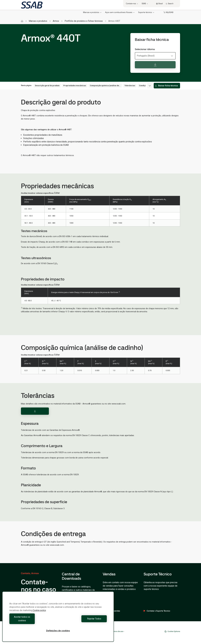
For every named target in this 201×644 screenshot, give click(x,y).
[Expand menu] (150, 86)
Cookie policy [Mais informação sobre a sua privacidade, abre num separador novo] (39, 614)
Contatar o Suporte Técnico (157, 611)
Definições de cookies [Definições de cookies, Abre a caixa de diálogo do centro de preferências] (58, 631)
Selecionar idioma (145, 49)
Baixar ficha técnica (166, 86)
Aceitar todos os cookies (33, 621)
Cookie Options (172, 631)
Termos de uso (117, 631)
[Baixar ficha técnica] (155, 65)
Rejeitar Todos (83, 621)
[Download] (35, 411)
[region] (58, 618)
